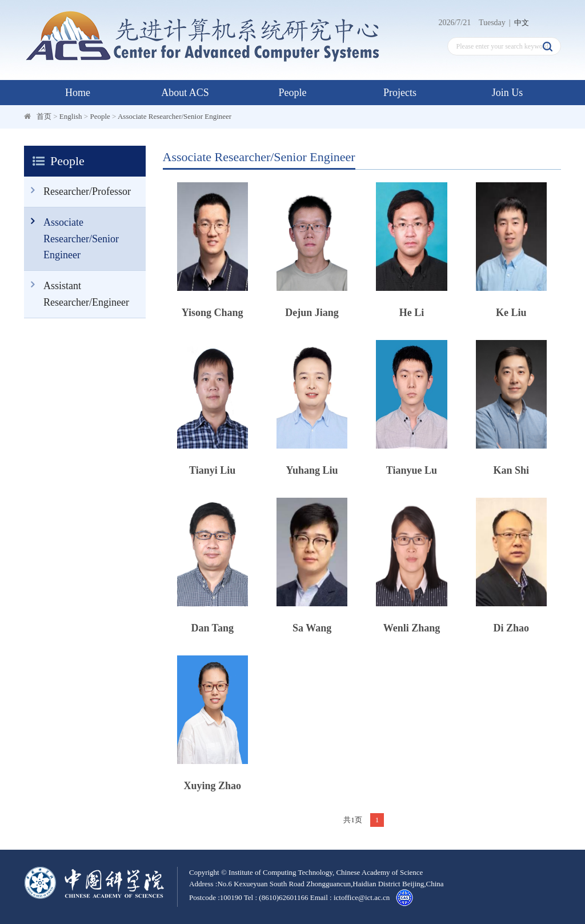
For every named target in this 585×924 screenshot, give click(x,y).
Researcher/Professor (77, 191)
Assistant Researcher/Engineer (77, 289)
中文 (522, 23)
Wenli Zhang (412, 628)
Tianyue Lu (412, 470)
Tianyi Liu (212, 470)
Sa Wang (312, 628)
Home (78, 93)
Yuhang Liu (312, 470)
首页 (44, 116)
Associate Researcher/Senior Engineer (175, 116)
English (71, 116)
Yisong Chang (213, 313)
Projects (400, 93)
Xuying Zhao (212, 786)
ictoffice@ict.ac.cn (362, 897)
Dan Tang (212, 628)
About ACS (185, 93)
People (293, 93)
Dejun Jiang (312, 313)
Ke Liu (511, 313)
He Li (412, 313)
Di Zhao (512, 628)
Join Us (508, 93)
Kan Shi (512, 470)
